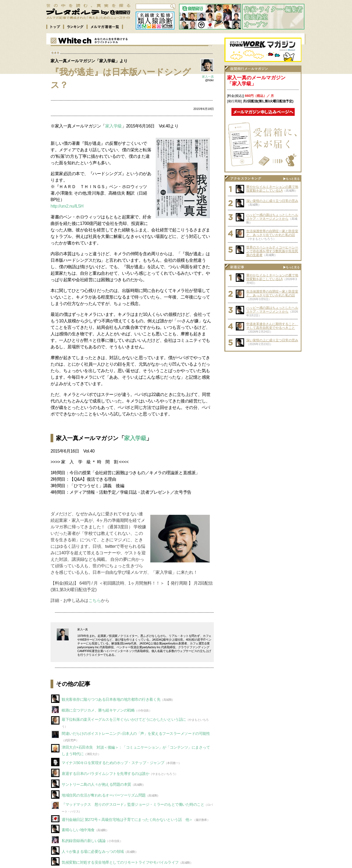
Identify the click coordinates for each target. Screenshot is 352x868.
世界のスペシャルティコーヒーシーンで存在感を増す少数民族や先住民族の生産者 (272, 251)
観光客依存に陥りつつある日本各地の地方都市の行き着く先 (111, 699)
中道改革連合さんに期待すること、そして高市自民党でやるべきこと (272, 326)
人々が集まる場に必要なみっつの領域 (93, 851)
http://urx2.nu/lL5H (67, 206)
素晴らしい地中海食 (78, 830)
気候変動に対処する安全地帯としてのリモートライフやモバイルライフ (120, 862)
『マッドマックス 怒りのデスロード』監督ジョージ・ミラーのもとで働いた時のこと (133, 804)
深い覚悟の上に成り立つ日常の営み (272, 201)
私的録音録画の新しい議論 (84, 841)
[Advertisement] (263, 388)
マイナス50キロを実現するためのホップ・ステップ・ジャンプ (113, 763)
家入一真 (208, 77)
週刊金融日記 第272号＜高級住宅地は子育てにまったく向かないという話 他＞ (127, 820)
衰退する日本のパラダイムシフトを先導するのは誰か (105, 774)
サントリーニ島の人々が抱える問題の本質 (96, 784)
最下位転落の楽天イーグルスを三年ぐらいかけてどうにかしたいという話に (124, 719)
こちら (95, 600)
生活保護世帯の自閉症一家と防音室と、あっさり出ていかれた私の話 (272, 233)
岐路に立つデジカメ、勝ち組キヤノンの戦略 (98, 710)
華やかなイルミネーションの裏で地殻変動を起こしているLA (272, 189)
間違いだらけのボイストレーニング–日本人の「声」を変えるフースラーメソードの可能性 (136, 733)
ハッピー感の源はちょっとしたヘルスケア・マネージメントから (272, 217)
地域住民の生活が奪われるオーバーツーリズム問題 (104, 795)
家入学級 (114, 126)
